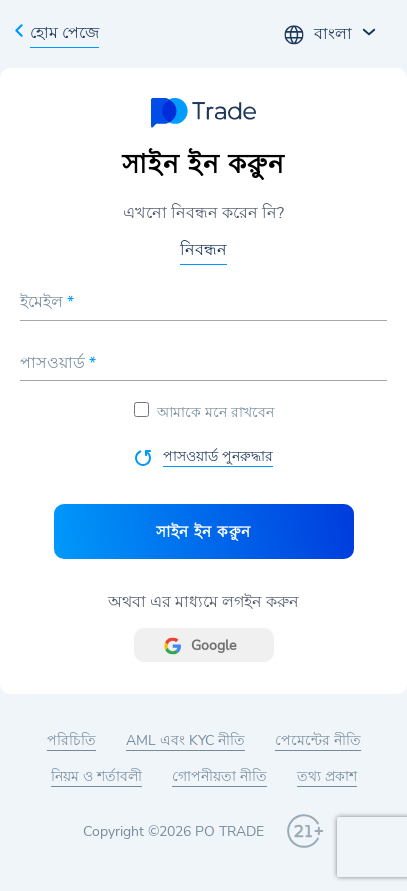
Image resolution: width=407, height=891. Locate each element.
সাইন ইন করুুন (203, 531)
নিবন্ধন (203, 250)
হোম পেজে (64, 33)
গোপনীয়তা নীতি (219, 776)
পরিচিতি (71, 740)
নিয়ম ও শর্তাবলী (96, 776)
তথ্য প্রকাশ (327, 776)
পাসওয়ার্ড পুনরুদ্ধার (218, 456)
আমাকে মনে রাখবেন (204, 412)
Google (213, 645)
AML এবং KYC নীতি (185, 740)
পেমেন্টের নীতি (318, 740)
